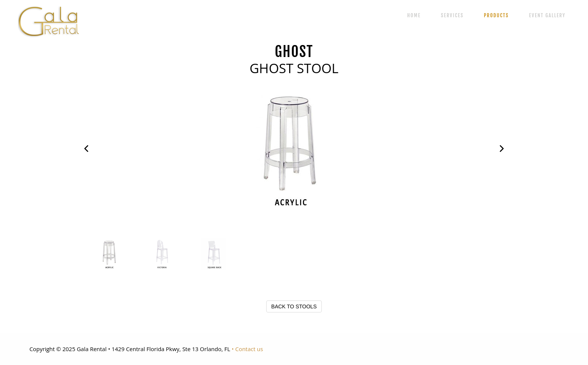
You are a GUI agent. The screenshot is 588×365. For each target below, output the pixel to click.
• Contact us (247, 349)
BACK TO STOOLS (294, 306)
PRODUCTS (496, 15)
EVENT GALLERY (547, 15)
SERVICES (452, 15)
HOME (414, 15)
